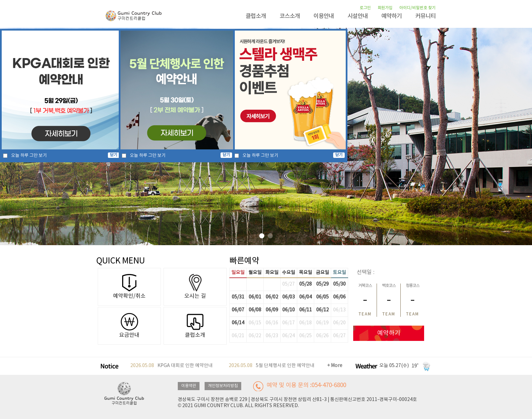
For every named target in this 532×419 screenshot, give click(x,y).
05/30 (339, 284)
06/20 (339, 323)
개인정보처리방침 (223, 386)
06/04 (306, 297)
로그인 (365, 8)
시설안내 (358, 16)
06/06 (339, 297)
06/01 (255, 297)
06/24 (289, 336)
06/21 (238, 336)
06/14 (238, 323)
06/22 (255, 336)
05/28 (306, 284)
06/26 (322, 336)
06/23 (272, 336)
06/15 (255, 323)
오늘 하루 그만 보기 (29, 156)
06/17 (289, 323)
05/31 (238, 297)
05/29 (322, 284)
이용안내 (324, 16)
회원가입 (385, 8)
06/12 (322, 310)
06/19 (322, 323)
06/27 (339, 336)
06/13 (339, 310)
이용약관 (189, 386)
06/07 (238, 310)
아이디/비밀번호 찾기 (417, 8)
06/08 (255, 310)
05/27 (289, 284)
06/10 (289, 310)
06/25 (306, 336)
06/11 (306, 310)
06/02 (272, 297)
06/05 (322, 297)
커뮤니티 (425, 16)
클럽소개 (256, 16)
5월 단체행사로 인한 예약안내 (272, 366)
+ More (335, 366)
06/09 (272, 310)
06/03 (289, 297)
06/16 (272, 323)
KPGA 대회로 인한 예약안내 (172, 366)
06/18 (306, 323)
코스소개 (290, 16)
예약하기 (392, 16)
